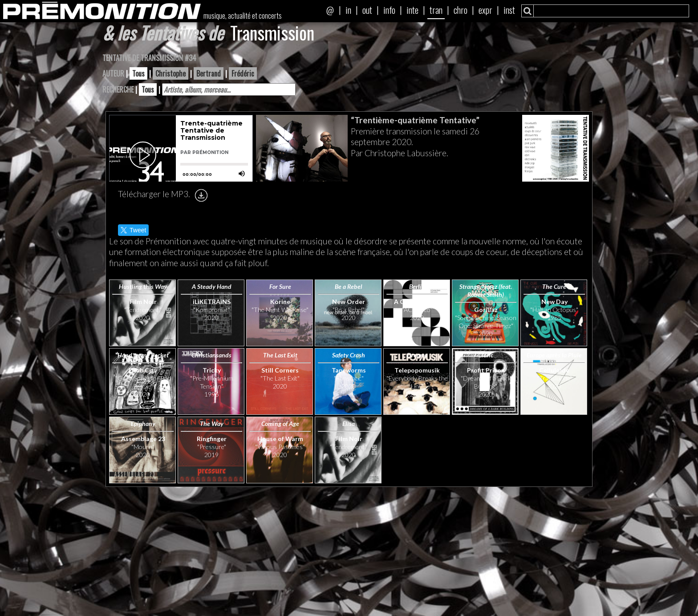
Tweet (133, 230)
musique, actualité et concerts (243, 16)
